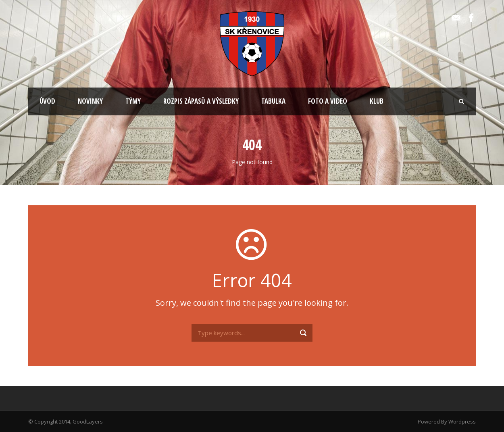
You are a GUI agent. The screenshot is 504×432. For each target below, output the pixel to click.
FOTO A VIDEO (328, 101)
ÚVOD (47, 101)
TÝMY (133, 101)
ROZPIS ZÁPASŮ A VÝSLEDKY (201, 101)
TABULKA (273, 101)
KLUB (377, 101)
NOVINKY (90, 101)
